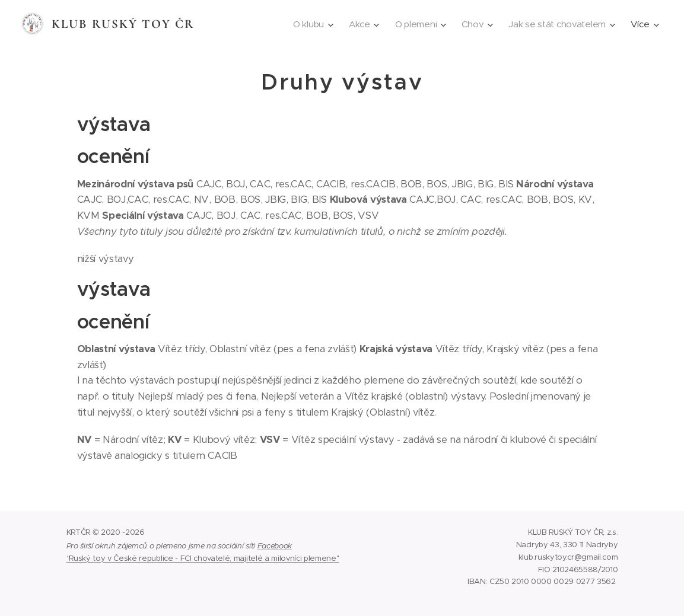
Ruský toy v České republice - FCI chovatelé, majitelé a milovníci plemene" (204, 558)
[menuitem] (308, 24)
